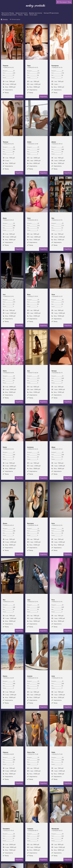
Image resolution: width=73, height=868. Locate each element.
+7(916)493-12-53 (57, 296)
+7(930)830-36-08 (8, 373)
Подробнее (19, 97)
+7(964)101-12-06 (33, 144)
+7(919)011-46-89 (8, 678)
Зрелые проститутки (22, 13)
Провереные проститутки (9, 15)
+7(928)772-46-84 (33, 373)
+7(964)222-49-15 (57, 144)
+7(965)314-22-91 (57, 220)
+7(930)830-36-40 (33, 525)
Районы (20, 15)
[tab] (4, 20)
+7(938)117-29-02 (33, 296)
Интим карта (33, 15)
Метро (26, 15)
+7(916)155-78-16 (8, 830)
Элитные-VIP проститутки (51, 13)
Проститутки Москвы (8, 13)
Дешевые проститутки (36, 13)
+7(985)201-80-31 (33, 220)
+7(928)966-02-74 (57, 373)
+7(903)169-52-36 (33, 678)
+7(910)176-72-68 (33, 754)
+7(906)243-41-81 (8, 67)
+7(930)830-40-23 (33, 830)
